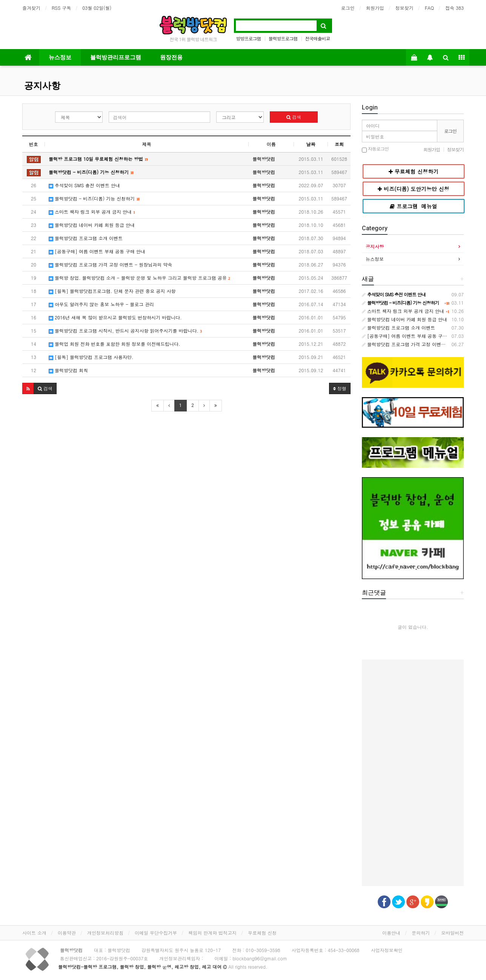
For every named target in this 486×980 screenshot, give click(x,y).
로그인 (348, 8)
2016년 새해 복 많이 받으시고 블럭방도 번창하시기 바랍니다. (115, 317)
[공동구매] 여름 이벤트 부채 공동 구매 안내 (97, 251)
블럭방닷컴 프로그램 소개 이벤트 (86, 238)
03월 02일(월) (97, 8)
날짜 (311, 144)
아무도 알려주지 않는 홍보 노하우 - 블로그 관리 (101, 304)
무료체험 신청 (262, 933)
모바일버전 (452, 933)
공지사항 (42, 86)
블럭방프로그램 (283, 38)
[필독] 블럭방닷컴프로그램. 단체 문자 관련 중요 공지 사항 (112, 291)
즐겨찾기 (31, 8)
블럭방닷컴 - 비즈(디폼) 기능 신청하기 (94, 198)
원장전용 (171, 57)
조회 (339, 144)
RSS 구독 (61, 8)
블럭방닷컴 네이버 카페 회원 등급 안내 (92, 225)
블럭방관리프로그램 (116, 57)
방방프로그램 (248, 38)
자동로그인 (375, 149)
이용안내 (391, 933)
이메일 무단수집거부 (156, 933)
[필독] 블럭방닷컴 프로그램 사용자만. (91, 357)
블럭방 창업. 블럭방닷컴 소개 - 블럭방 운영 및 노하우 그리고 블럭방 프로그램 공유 (139, 278)
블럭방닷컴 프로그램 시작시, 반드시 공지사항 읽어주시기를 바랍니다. (125, 331)
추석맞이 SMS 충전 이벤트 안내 (84, 185)
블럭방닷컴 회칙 (68, 370)
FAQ (429, 8)
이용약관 (67, 933)
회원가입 (375, 8)
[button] (28, 388)
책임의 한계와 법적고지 (212, 933)
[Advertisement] (186, 474)
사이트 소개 (34, 933)
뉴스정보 (60, 57)
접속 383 (454, 8)
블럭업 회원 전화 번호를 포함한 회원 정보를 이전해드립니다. (115, 344)
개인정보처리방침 (105, 933)
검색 (294, 117)
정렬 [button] (340, 388)
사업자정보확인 (387, 950)
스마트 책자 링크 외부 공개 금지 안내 (92, 212)
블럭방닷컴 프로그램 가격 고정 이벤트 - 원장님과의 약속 (110, 264)
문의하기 (421, 933)
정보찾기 (404, 8)
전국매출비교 (318, 38)
